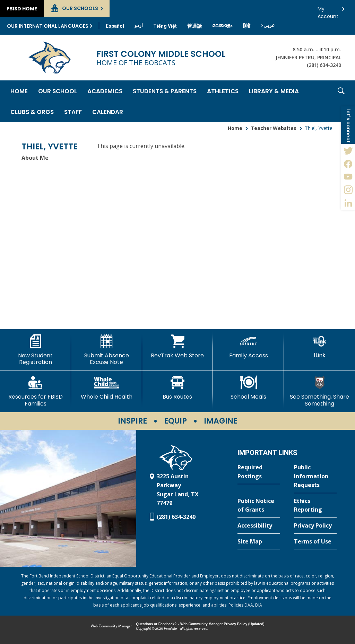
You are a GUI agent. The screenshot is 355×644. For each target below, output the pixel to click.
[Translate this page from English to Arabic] (268, 25)
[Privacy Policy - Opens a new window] (315, 526)
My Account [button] (328, 11)
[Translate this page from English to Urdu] (139, 25)
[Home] (19, 91)
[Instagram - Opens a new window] (348, 190)
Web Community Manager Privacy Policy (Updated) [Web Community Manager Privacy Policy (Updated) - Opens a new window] (222, 624)
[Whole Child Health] (107, 388)
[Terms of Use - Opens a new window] (315, 542)
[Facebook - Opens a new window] (348, 164)
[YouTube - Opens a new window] (348, 177)
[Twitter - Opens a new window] (348, 150)
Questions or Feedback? (156, 624)
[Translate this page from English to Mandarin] (194, 26)
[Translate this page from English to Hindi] (246, 26)
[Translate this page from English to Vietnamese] (165, 26)
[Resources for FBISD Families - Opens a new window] (36, 391)
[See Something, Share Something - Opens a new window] (319, 391)
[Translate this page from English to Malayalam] (222, 25)
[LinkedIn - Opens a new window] (348, 203)
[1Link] (319, 346)
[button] (341, 101)
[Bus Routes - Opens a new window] (178, 388)
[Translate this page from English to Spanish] (115, 26)
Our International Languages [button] (48, 26)
